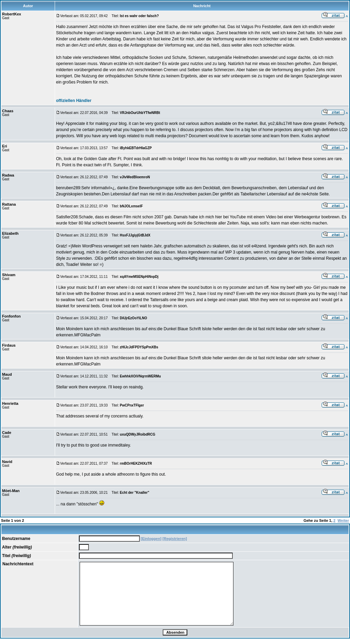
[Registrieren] (175, 539)
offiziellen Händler (74, 101)
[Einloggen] (151, 539)
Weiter (343, 520)
